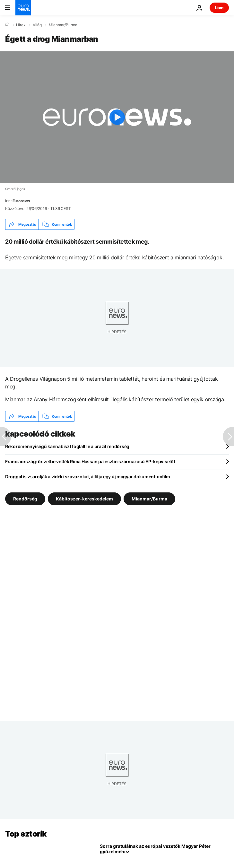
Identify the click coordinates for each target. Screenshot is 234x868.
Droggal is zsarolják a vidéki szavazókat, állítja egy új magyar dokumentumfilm (88, 477)
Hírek (21, 25)
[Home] (7, 25)
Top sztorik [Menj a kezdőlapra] (26, 834)
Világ (37, 25)
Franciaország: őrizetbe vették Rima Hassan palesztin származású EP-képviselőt (90, 461)
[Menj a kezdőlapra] (23, 8)
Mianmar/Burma (63, 25)
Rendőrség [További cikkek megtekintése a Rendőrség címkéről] (25, 499)
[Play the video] (117, 117)
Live (219, 8)
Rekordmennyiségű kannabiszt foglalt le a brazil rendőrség (67, 446)
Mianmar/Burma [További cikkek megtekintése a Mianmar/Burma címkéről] (149, 499)
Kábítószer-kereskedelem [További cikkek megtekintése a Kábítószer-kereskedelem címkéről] (84, 499)
